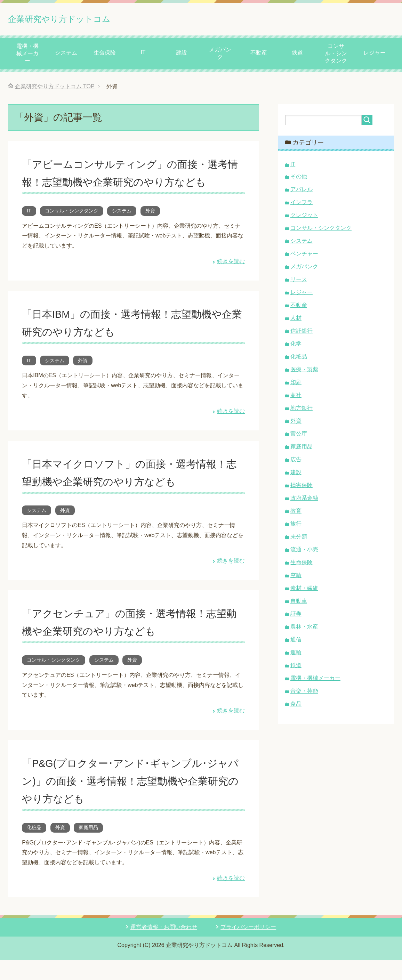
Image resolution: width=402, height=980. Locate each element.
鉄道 (297, 55)
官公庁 (299, 436)
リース (299, 282)
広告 (296, 462)
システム (66, 55)
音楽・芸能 (304, 693)
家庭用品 (88, 848)
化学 (296, 346)
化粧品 (34, 848)
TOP (55, 89)
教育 (296, 513)
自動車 (299, 603)
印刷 (296, 385)
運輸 (296, 655)
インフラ (301, 205)
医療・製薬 (304, 372)
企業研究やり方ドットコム (84, 19)
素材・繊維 (304, 590)
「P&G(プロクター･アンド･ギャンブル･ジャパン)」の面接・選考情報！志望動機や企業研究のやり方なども (131, 801)
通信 (296, 642)
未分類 (299, 539)
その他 (299, 179)
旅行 (296, 526)
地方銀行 (301, 410)
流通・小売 (304, 552)
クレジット (304, 217)
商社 (296, 398)
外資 (150, 231)
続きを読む (231, 281)
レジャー (375, 55)
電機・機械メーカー (27, 56)
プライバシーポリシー (248, 947)
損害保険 (301, 488)
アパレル (301, 192)
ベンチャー (304, 256)
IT (143, 55)
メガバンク (220, 56)
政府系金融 (304, 500)
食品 (296, 706)
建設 (182, 55)
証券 (296, 616)
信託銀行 (301, 333)
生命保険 (105, 55)
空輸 (296, 578)
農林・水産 (304, 629)
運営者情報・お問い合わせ (164, 947)
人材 (296, 320)
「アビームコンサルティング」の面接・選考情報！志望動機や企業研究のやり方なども (130, 184)
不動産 (259, 55)
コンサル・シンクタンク (336, 56)
